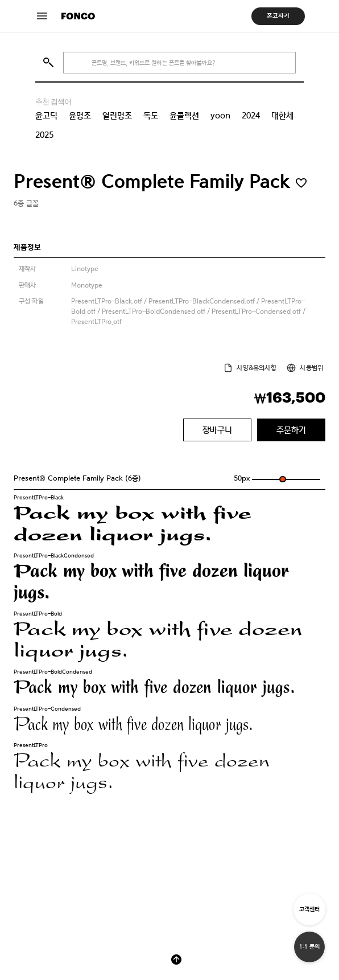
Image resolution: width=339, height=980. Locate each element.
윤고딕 (46, 116)
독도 (151, 116)
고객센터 (309, 909)
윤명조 (80, 116)
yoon (220, 116)
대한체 (282, 116)
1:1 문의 (309, 947)
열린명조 (117, 116)
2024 (251, 116)
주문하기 (291, 430)
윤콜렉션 (184, 116)
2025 (44, 135)
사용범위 (311, 368)
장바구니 (217, 430)
